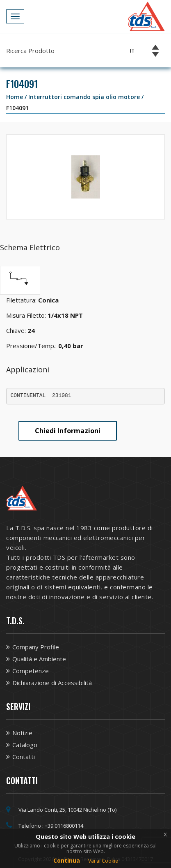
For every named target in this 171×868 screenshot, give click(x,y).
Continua (67, 860)
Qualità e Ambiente (39, 659)
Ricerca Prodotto (30, 51)
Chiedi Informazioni (68, 431)
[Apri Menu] (15, 16)
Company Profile (36, 647)
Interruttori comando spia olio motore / (86, 97)
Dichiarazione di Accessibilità (52, 683)
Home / (17, 97)
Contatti (24, 757)
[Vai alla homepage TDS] (147, 16)
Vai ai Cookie (103, 861)
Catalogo (25, 745)
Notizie (22, 733)
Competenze (31, 671)
